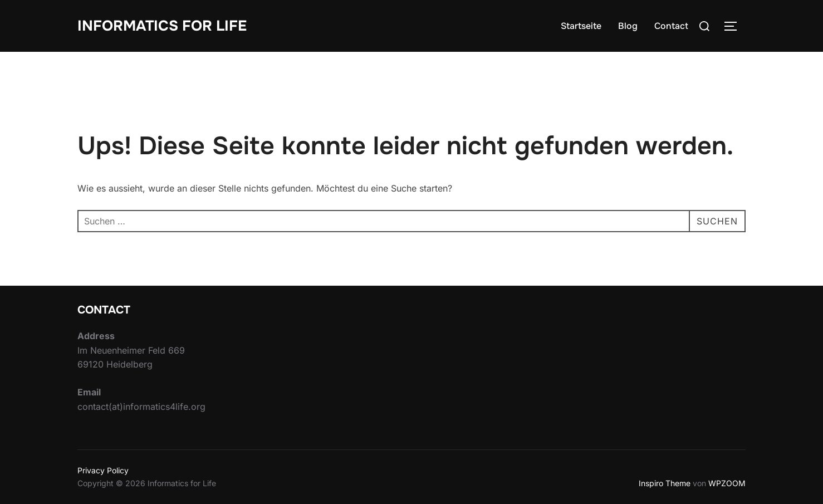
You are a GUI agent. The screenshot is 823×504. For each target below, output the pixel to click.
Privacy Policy (103, 470)
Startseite (581, 26)
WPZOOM (727, 483)
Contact (671, 26)
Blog (628, 26)
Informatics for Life (162, 26)
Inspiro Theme (665, 483)
